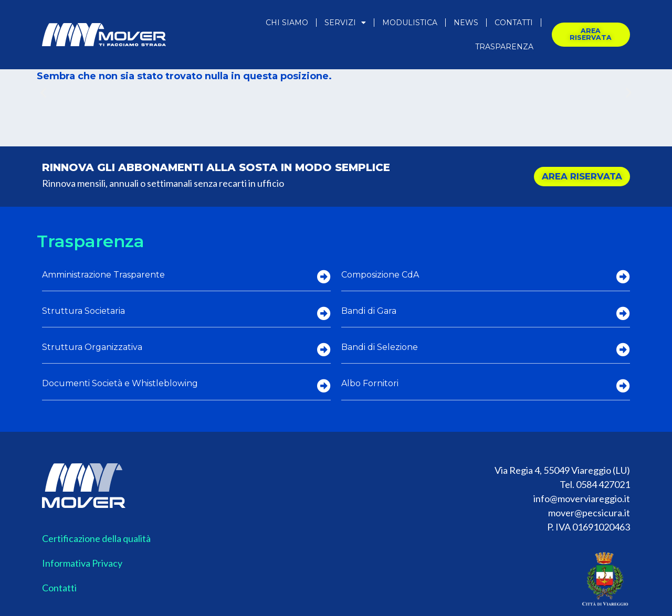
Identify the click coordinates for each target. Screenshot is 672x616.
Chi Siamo (287, 23)
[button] (43, 93)
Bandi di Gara (369, 311)
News (466, 23)
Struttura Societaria (83, 311)
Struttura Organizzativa (92, 347)
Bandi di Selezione (380, 347)
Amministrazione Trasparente (103, 275)
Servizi (345, 23)
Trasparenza (504, 47)
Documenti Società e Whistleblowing (120, 383)
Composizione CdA (380, 275)
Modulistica (410, 23)
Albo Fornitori (370, 383)
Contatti (514, 23)
